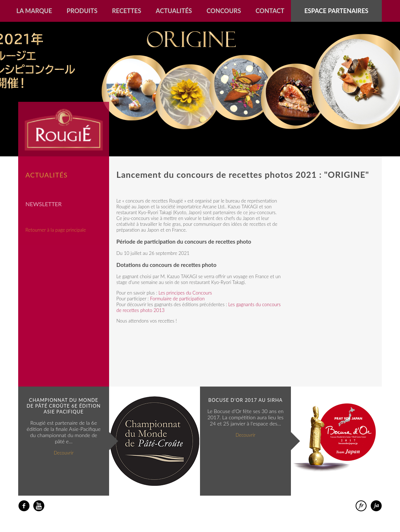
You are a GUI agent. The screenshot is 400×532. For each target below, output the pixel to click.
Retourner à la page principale (56, 230)
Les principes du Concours (185, 293)
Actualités (174, 11)
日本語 (376, 506)
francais (361, 506)
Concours (224, 11)
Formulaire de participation (177, 299)
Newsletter (44, 204)
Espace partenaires (336, 11)
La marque (34, 11)
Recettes (127, 11)
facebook (24, 506)
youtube (39, 506)
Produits (82, 11)
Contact (270, 11)
